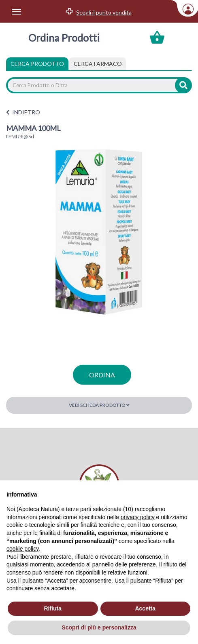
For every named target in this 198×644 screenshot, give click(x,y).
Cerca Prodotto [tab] (37, 64)
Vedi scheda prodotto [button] (99, 405)
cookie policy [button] (22, 549)
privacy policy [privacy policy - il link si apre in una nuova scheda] (138, 517)
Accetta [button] (145, 608)
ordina (102, 375)
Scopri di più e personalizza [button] (99, 627)
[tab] (98, 64)
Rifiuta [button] (53, 608)
